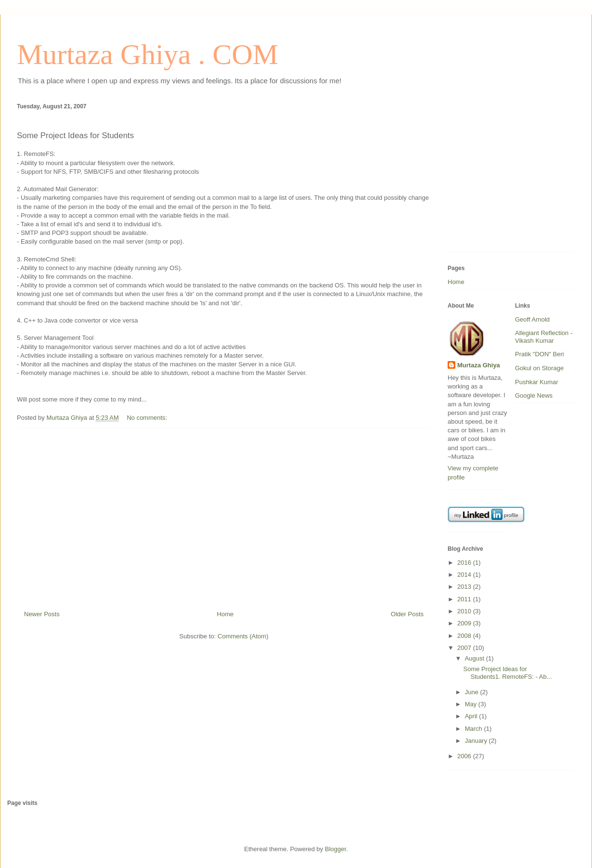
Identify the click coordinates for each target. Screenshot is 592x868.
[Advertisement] (224, 516)
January (477, 741)
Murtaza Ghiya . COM (148, 54)
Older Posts (407, 614)
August (476, 658)
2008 (465, 636)
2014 (465, 575)
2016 (465, 563)
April (472, 716)
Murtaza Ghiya (479, 365)
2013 (465, 587)
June (473, 692)
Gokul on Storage (539, 368)
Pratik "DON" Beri (540, 354)
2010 (465, 611)
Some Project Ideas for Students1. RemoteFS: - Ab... (507, 673)
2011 (465, 599)
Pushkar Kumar (537, 382)
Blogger (335, 849)
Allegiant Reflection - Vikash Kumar (544, 337)
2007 (465, 648)
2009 (465, 623)
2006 (465, 756)
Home (225, 614)
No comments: (148, 418)
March (475, 729)
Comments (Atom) (243, 636)
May (472, 704)
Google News (534, 395)
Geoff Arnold (532, 319)
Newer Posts (42, 614)
